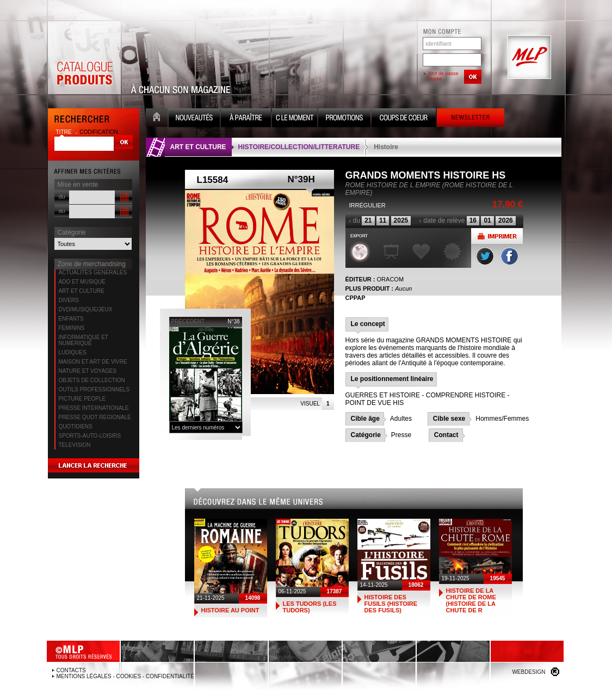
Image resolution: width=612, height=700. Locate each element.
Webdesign (528, 672)
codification (99, 132)
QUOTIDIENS (76, 426)
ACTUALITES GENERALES (93, 272)
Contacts (71, 670)
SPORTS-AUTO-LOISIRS (90, 436)
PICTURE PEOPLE (82, 399)
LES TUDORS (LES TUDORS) (310, 607)
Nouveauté (194, 119)
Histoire (386, 147)
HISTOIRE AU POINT (230, 610)
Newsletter (471, 119)
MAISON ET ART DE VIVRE (93, 362)
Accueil (157, 119)
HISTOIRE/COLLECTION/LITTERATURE (299, 147)
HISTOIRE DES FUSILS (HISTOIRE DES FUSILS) (391, 604)
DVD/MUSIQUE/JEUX (86, 309)
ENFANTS (71, 319)
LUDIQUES (73, 352)
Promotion (344, 119)
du (62, 197)
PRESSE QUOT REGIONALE (95, 417)
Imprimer (497, 236)
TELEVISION (75, 445)
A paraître (246, 119)
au (62, 211)
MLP (528, 58)
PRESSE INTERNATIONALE (94, 408)
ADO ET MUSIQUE (82, 282)
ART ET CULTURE (82, 291)
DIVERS (69, 300)
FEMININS (72, 328)
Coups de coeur (404, 119)
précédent (188, 321)
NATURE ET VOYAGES (88, 371)
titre (65, 132)
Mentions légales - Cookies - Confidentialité (125, 676)
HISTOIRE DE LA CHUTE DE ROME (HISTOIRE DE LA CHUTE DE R (471, 600)
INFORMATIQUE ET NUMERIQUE (84, 340)
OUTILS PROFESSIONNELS (94, 389)
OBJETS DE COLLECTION (92, 380)
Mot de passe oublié (444, 76)
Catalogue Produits (84, 58)
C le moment (295, 119)
